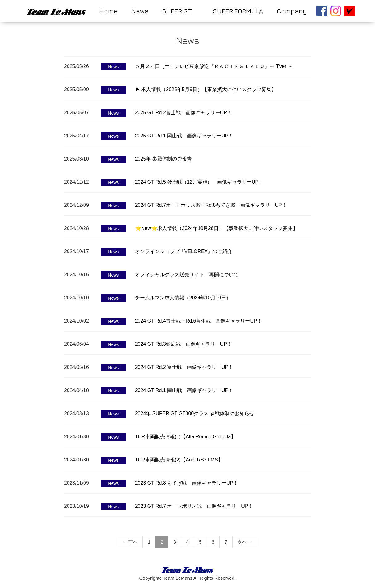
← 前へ (130, 542)
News (140, 11)
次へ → (245, 542)
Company (292, 11)
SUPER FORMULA (238, 11)
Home (109, 11)
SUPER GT (177, 11)
